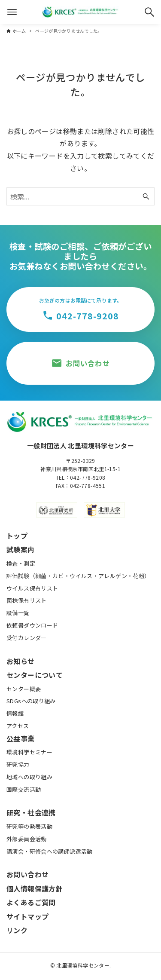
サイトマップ (27, 916)
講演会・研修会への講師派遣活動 (50, 851)
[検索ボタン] (149, 12)
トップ (17, 536)
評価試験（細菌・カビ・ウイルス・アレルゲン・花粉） (78, 576)
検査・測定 (21, 563)
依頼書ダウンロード (32, 625)
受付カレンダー (27, 638)
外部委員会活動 (27, 839)
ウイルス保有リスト (32, 588)
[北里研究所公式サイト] (57, 510)
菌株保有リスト (27, 600)
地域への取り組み (29, 777)
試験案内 (21, 549)
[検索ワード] (80, 196)
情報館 (15, 713)
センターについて (35, 675)
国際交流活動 (24, 789)
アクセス (18, 726)
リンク (17, 930)
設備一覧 (18, 613)
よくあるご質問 (31, 902)
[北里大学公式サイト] (104, 510)
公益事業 (21, 738)
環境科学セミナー (29, 752)
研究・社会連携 (31, 812)
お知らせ (21, 661)
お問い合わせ (27, 874)
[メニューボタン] (12, 12)
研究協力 (18, 764)
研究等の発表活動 (29, 826)
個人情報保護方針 (35, 888)
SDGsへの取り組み (31, 701)
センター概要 (24, 689)
